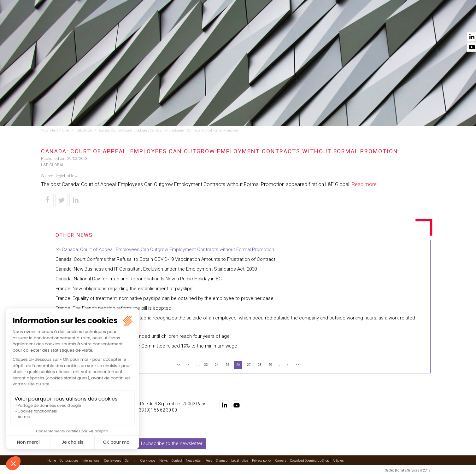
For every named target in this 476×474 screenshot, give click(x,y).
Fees (209, 460)
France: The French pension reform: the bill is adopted (113, 308)
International (244, 22)
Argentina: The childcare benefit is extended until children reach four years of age (143, 336)
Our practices (166, 22)
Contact (420, 22)
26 (238, 365)
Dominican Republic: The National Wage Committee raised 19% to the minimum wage (146, 346)
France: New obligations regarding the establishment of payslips (124, 289)
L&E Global (84, 130)
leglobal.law (67, 176)
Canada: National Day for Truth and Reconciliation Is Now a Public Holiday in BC (139, 279)
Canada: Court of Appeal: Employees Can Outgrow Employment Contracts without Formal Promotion (169, 130)
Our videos (360, 22)
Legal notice (240, 460)
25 (227, 365)
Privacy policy (262, 460)
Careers (281, 460)
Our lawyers (288, 22)
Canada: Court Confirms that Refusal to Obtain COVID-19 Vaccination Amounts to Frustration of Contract (165, 259)
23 (206, 365)
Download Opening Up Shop (310, 460)
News (391, 22)
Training (205, 22)
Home (131, 22)
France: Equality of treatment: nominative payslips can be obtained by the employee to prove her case (165, 298)
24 (217, 365)
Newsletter (194, 460)
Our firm (325, 22)
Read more (364, 184)
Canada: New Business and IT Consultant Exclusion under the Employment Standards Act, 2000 (156, 269)
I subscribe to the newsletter (172, 443)
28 (260, 365)
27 (249, 365)
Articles (338, 460)
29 (270, 365)
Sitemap (222, 460)
